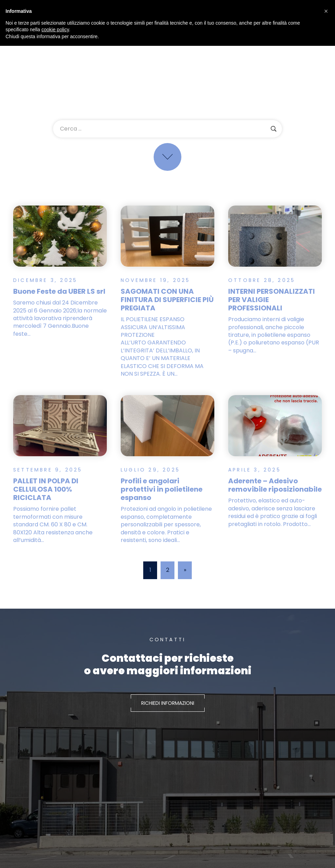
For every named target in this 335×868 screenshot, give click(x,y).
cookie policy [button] (55, 30)
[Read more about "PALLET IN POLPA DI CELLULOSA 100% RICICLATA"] (60, 434)
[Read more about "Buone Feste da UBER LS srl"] (60, 236)
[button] (326, 11)
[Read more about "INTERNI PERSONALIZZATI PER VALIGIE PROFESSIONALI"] (275, 236)
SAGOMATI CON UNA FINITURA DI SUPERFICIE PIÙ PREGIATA (167, 300)
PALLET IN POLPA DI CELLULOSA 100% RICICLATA (46, 498)
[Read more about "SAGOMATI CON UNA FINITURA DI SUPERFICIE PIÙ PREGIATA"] (167, 236)
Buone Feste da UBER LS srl (59, 291)
